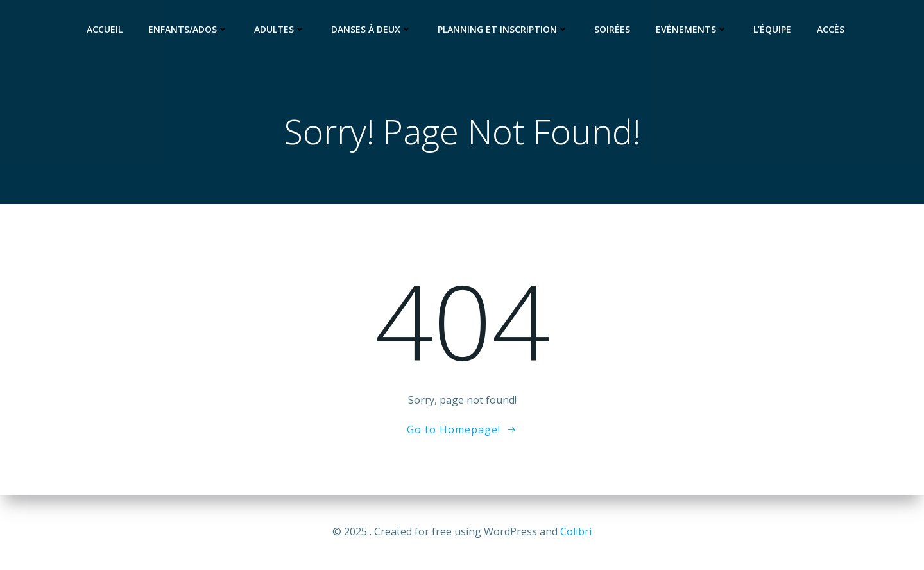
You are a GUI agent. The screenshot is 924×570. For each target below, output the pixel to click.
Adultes (280, 29)
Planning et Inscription (503, 29)
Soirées (612, 29)
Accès (831, 29)
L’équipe (772, 29)
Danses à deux (372, 29)
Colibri (576, 531)
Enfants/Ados (188, 29)
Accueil (105, 29)
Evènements (692, 29)
